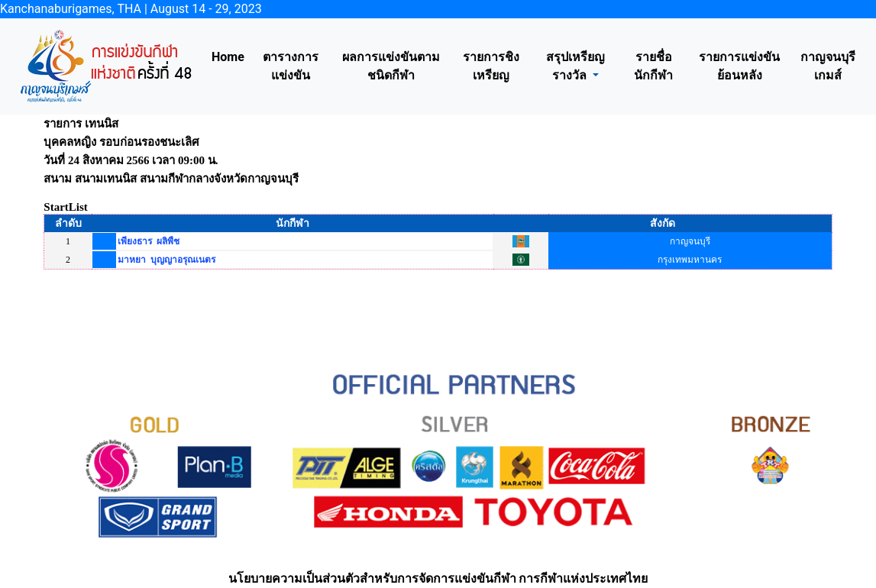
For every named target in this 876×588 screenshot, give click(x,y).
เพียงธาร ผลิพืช (149, 241)
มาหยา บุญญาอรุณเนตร (166, 260)
